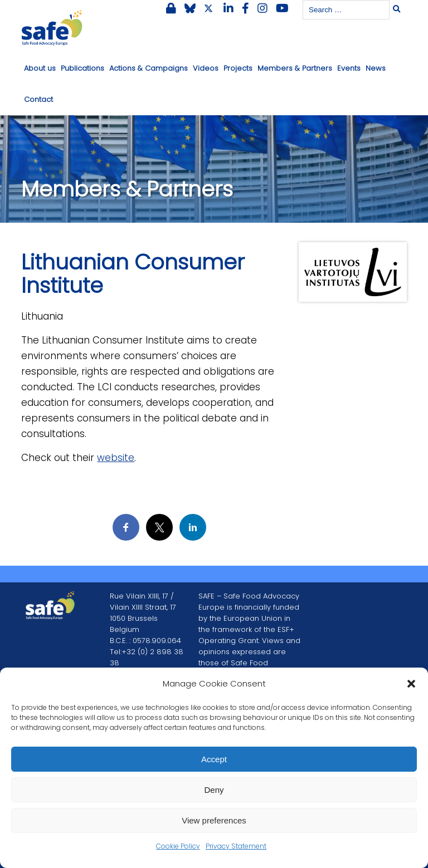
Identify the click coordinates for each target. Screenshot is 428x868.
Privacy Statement (236, 846)
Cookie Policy (178, 846)
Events (349, 68)
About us (40, 68)
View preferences (214, 820)
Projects (238, 68)
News (376, 68)
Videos (206, 68)
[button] (411, 684)
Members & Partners (295, 68)
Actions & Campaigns (149, 68)
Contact (38, 99)
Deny (214, 790)
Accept (214, 759)
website (116, 458)
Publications (82, 68)
